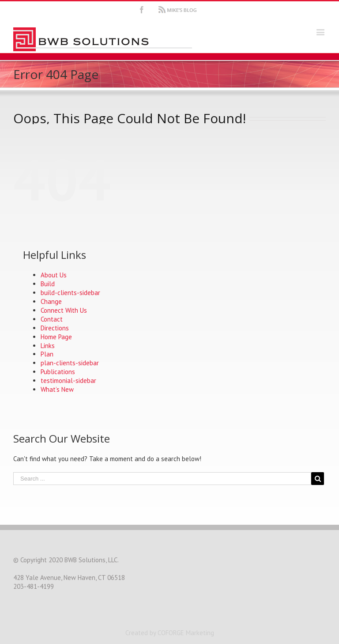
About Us (54, 275)
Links (48, 346)
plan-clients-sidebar (70, 363)
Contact (52, 319)
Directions (55, 328)
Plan (47, 354)
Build (48, 284)
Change (51, 301)
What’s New (57, 389)
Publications (58, 372)
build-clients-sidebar (70, 293)
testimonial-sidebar (68, 381)
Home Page (56, 337)
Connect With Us (64, 310)
